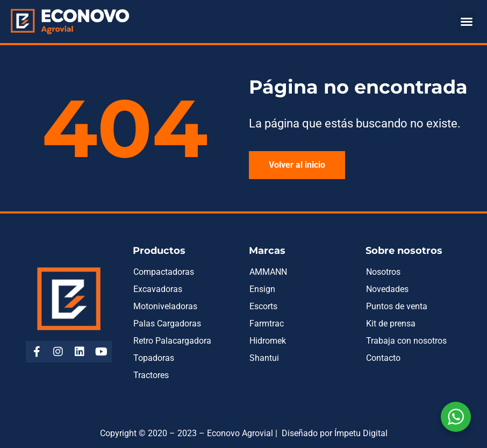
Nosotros (383, 272)
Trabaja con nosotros (406, 341)
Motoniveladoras (165, 306)
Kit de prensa (391, 323)
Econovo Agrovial (240, 433)
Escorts (263, 306)
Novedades (387, 289)
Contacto (383, 358)
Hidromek (268, 341)
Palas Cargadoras (167, 323)
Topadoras (154, 358)
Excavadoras (158, 289)
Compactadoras (164, 272)
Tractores (151, 375)
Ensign (262, 289)
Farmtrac (267, 323)
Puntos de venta (397, 306)
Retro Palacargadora (172, 341)
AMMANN (268, 272)
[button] (467, 22)
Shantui (264, 358)
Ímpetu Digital (361, 433)
